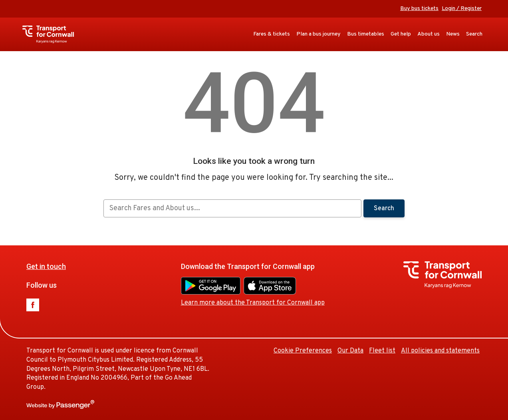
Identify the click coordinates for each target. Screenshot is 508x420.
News (453, 34)
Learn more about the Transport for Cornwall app (253, 303)
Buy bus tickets (419, 9)
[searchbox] (232, 208)
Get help (401, 34)
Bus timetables (366, 34)
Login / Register (462, 9)
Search (474, 34)
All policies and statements (440, 351)
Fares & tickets (272, 34)
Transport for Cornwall (52, 34)
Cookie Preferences (303, 351)
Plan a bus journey (318, 34)
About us (429, 34)
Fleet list (382, 351)
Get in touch (46, 266)
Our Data (350, 351)
